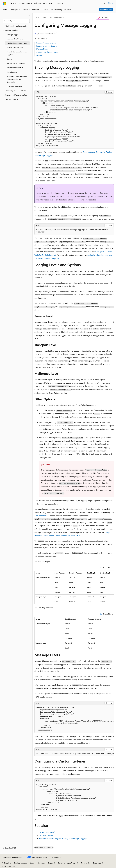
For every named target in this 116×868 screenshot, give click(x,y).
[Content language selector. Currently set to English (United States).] (13, 857)
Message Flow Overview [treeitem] (15, 39)
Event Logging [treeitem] (12, 72)
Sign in (111, 3)
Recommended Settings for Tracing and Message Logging (63, 838)
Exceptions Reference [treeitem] (14, 86)
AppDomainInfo (41, 516)
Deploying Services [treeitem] (12, 99)
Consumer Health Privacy (67, 863)
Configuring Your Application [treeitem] (15, 91)
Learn (37, 18)
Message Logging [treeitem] (13, 35)
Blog (31, 863)
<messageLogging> (47, 832)
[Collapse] (29, 16)
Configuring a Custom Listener (47, 52)
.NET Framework (56, 18)
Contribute (41, 863)
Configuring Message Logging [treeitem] (18, 43)
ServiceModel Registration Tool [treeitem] (16, 95)
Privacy (51, 863)
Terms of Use (86, 863)
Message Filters (42, 49)
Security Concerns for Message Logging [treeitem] (18, 53)
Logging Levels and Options (47, 46)
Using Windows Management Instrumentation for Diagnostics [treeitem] (17, 79)
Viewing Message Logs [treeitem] (15, 47)
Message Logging (46, 835)
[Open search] (105, 3)
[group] (74, 719)
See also (39, 55)
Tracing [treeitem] (9, 59)
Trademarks (97, 863)
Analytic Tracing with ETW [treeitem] (16, 63)
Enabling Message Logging (46, 43)
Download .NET (106, 10)
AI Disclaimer (7, 863)
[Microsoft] (4, 3)
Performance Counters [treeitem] (15, 68)
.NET (44, 18)
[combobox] (16, 21)
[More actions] (112, 18)
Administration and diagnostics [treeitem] (16, 26)
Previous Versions (21, 863)
